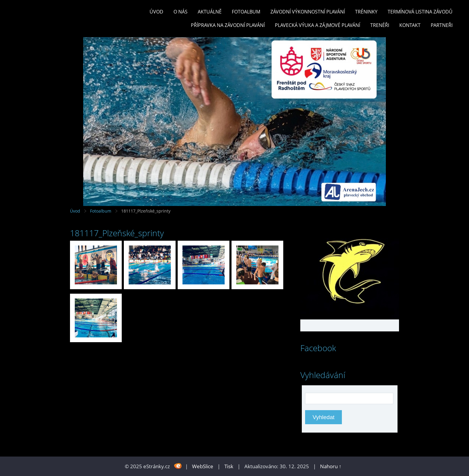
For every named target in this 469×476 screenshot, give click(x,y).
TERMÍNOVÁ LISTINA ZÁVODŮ (420, 12)
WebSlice (203, 466)
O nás (181, 12)
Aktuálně (210, 12)
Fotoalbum (246, 12)
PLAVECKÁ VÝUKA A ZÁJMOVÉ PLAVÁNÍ (318, 25)
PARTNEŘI (442, 25)
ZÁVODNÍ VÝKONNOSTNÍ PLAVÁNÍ (308, 12)
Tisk (229, 466)
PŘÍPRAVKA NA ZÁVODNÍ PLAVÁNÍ (228, 25)
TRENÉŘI (380, 25)
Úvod (156, 12)
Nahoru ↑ (331, 466)
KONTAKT (410, 25)
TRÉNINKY (366, 12)
